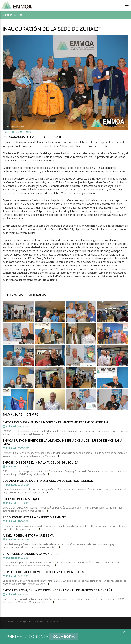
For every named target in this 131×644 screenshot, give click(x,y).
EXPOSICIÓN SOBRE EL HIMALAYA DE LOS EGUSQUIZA (41, 463)
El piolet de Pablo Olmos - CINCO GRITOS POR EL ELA (43, 572)
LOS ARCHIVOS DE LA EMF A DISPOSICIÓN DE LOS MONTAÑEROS (48, 481)
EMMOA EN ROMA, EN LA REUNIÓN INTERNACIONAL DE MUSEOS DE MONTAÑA (58, 590)
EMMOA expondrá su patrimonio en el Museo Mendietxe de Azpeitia (55, 422)
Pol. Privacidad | (37, 622)
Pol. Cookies (51, 622)
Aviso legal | (23, 622)
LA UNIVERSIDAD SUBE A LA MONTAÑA (30, 554)
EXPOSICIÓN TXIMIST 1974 (21, 499)
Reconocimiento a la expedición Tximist (34, 517)
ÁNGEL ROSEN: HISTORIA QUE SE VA (28, 536)
